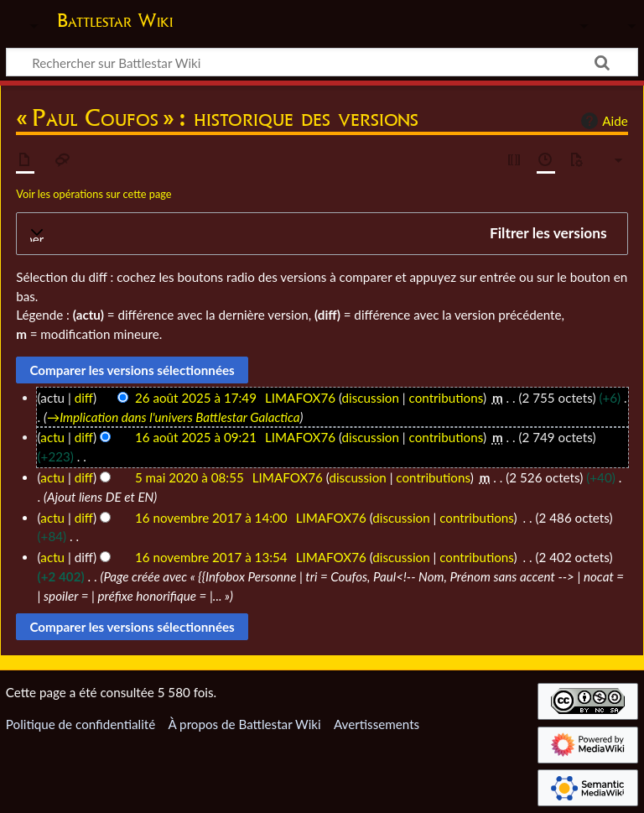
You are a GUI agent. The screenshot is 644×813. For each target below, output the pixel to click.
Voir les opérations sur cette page (93, 194)
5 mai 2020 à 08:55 (190, 477)
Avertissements (377, 724)
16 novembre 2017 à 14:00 (211, 518)
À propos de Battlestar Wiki (244, 724)
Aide (602, 121)
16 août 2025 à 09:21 (196, 437)
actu (52, 437)
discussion (371, 398)
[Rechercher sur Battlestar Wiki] (322, 62)
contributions (446, 398)
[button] (322, 234)
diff (84, 398)
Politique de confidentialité (80, 724)
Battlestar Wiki (115, 20)
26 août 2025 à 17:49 (196, 398)
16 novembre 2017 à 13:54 (211, 557)
